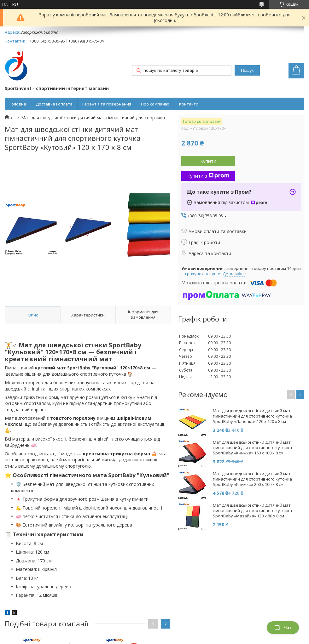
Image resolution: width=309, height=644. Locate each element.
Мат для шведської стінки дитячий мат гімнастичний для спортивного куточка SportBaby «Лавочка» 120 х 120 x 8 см (252, 416)
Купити (208, 161)
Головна (18, 104)
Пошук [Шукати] (247, 70)
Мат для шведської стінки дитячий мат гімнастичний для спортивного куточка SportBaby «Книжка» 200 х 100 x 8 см (252, 479)
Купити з (208, 176)
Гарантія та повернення (107, 104)
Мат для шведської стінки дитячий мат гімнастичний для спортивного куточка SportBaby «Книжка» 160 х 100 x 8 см (252, 448)
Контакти (189, 104)
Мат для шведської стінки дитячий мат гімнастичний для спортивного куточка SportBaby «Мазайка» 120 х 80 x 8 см (252, 511)
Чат (283, 628)
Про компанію (155, 104)
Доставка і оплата (54, 104)
